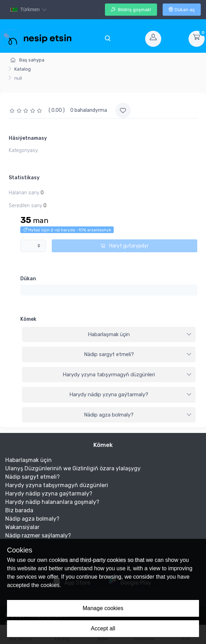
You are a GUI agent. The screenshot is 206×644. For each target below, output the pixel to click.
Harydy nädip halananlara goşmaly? (52, 502)
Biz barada (19, 510)
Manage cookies (103, 608)
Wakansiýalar (22, 527)
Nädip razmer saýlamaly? (38, 536)
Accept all (103, 628)
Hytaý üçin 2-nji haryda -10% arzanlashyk (67, 230)
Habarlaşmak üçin (140, 334)
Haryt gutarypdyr (125, 246)
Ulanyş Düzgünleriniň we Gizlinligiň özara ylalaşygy (73, 468)
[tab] (109, 335)
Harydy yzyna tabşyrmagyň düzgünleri (127, 375)
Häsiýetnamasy (28, 138)
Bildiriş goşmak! (131, 10)
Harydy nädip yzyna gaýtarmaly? (130, 395)
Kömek (28, 319)
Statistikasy (24, 178)
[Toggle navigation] (107, 39)
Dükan (28, 279)
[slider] (27, 110)
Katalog (23, 69)
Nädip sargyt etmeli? (138, 354)
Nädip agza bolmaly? (138, 415)
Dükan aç (182, 10)
